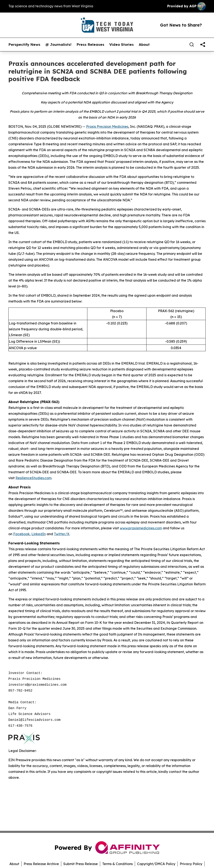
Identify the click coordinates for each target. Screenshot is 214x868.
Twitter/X (62, 534)
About (144, 45)
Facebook (21, 534)
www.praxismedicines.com (141, 528)
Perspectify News (24, 45)
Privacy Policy (191, 864)
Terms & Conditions (117, 864)
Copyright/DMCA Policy (156, 864)
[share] (203, 45)
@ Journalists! (58, 45)
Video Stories (122, 45)
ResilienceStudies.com (33, 478)
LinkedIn (39, 534)
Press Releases (90, 45)
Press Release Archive (41, 864)
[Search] (192, 45)
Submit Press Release (81, 864)
